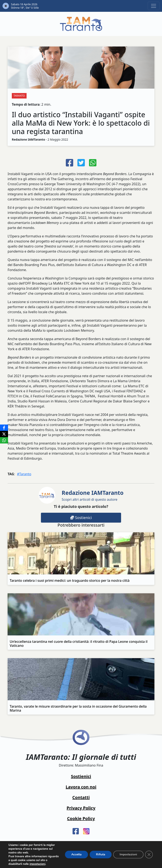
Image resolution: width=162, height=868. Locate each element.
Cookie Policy (81, 818)
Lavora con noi (81, 787)
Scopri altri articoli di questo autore (93, 495)
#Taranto (24, 474)
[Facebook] (4, 428)
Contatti (81, 797)
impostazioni (37, 864)
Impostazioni (128, 854)
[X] (4, 434)
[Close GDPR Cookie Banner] (149, 855)
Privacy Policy (81, 808)
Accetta (76, 854)
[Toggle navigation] (154, 6)
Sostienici (81, 518)
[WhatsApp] (4, 440)
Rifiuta (101, 854)
